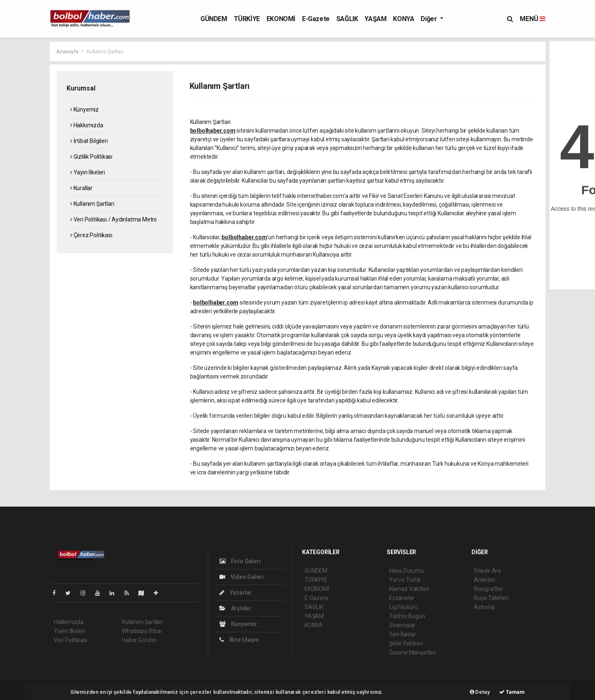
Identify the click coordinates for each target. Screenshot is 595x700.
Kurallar (81, 188)
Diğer (430, 19)
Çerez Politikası (91, 235)
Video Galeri (241, 577)
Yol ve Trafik (405, 580)
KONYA (403, 19)
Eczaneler (402, 598)
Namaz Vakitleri (409, 589)
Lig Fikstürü (403, 607)
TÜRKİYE (247, 19)
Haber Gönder (139, 640)
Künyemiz (84, 110)
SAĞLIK (347, 19)
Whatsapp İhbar (142, 631)
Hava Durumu (407, 571)
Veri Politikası (70, 640)
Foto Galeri (240, 561)
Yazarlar (236, 593)
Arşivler (235, 608)
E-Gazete (316, 19)
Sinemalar (402, 625)
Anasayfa (68, 51)
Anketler (485, 580)
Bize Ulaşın (239, 640)
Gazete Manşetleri (413, 652)
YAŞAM (375, 19)
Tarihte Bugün (407, 616)
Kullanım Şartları (105, 51)
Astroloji (484, 607)
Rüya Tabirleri (491, 598)
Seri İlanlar (403, 634)
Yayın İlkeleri (88, 172)
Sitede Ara (487, 571)
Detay (480, 692)
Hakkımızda (87, 125)
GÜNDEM (214, 19)
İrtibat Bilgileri (89, 141)
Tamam (512, 692)
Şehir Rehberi (406, 643)
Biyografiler (489, 589)
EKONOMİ (281, 19)
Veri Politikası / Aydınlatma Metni (113, 219)
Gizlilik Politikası (91, 157)
